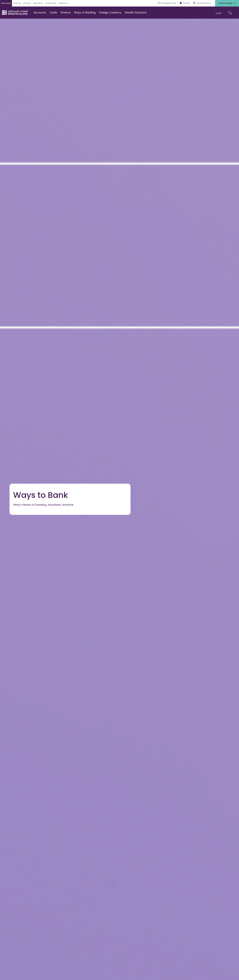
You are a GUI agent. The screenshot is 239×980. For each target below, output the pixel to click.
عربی (218, 12)
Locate (185, 3)
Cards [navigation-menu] (53, 12)
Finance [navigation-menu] (66, 12)
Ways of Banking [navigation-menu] (85, 12)
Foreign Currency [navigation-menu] (110, 12)
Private (27, 3)
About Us (64, 3)
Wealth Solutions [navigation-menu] (136, 12)
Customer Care (167, 3)
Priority (17, 3)
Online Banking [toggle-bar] (227, 3)
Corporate (51, 3)
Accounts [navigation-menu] (40, 12)
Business (38, 3)
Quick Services (202, 3)
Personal (6, 3)
